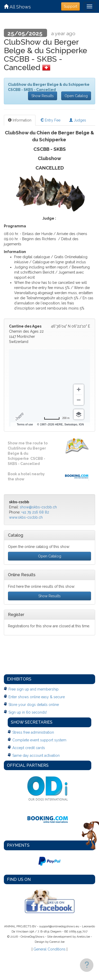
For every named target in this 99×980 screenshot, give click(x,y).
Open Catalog (76, 96)
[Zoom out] (79, 400)
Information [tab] (20, 120)
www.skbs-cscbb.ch (26, 517)
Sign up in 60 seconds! (28, 712)
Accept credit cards (29, 748)
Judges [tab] (78, 120)
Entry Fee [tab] (50, 120)
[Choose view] (79, 414)
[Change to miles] (57, 418)
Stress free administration (33, 732)
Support (70, 6)
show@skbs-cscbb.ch (38, 507)
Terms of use (25, 424)
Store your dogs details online (34, 705)
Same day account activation (36, 755)
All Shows (17, 7)
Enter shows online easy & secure (37, 697)
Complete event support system (39, 740)
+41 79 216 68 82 (35, 512)
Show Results (43, 96)
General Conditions (49, 949)
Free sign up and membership (34, 689)
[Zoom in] (79, 389)
